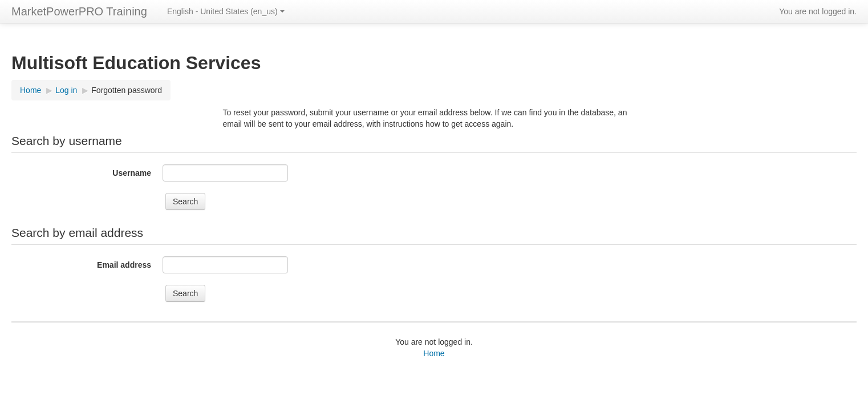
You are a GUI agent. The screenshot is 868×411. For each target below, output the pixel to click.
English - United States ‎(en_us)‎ (226, 11)
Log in (66, 90)
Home (31, 90)
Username (132, 173)
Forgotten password (127, 90)
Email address (124, 265)
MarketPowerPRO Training (79, 11)
